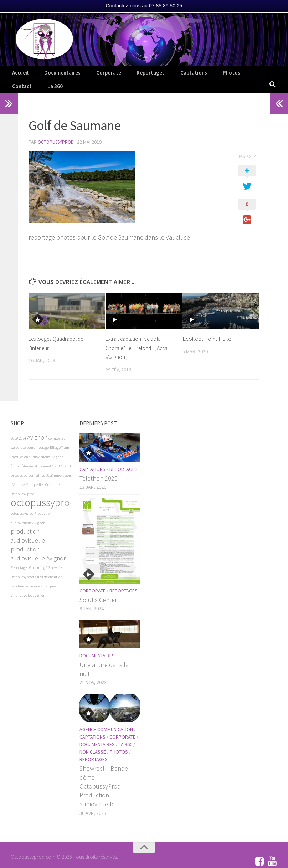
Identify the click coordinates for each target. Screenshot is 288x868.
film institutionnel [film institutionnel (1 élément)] (36, 456)
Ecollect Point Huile (207, 329)
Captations (167, 75)
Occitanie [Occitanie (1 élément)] (52, 475)
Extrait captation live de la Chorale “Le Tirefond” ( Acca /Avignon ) (139, 338)
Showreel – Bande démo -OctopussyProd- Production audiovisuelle (104, 777)
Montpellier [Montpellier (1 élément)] (35, 475)
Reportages (131, 75)
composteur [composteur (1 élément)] (58, 429)
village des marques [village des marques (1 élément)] (41, 577)
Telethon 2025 (99, 469)
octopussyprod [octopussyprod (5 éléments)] (43, 493)
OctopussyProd (57, 133)
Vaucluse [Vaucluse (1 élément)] (17, 577)
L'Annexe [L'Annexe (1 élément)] (18, 475)
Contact (225, 75)
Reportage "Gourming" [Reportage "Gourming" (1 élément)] (29, 558)
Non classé (93, 742)
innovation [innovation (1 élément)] (62, 466)
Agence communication (106, 720)
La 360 (252, 75)
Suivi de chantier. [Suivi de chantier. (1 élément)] (49, 567)
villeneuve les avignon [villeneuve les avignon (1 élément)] (28, 586)
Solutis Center (98, 590)
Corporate (95, 75)
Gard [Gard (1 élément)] (56, 456)
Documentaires (55, 75)
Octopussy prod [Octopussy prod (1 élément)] (23, 484)
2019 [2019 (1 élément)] (14, 429)
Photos (198, 75)
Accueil (19, 75)
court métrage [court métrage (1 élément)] (38, 438)
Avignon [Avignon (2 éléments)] (37, 428)
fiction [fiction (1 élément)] (16, 456)
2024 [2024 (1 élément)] (22, 429)
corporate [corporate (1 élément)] (18, 438)
